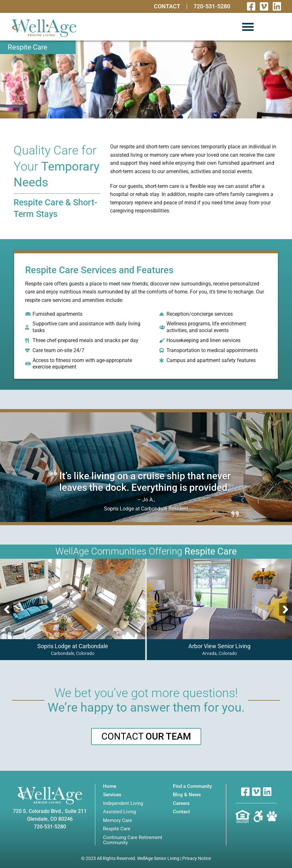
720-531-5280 (212, 6)
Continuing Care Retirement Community (133, 840)
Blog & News (187, 795)
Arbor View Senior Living (219, 646)
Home (110, 786)
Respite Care (117, 829)
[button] (248, 27)
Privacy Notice (197, 858)
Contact (167, 6)
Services (112, 795)
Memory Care (118, 821)
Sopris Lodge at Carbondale (72, 646)
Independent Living (123, 803)
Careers (181, 803)
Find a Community (192, 786)
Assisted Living (119, 812)
